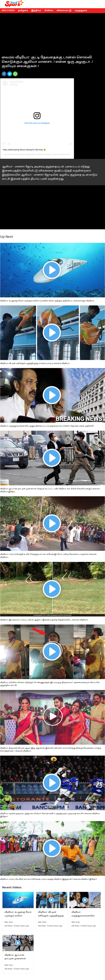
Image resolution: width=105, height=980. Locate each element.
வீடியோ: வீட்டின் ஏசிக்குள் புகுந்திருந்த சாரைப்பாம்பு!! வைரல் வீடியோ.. (35, 364)
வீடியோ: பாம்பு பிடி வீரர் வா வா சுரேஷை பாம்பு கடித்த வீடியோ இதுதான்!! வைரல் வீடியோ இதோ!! (49, 879)
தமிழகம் (23, 11)
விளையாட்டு (64, 11)
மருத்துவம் (81, 11)
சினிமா (49, 11)
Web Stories (8, 11)
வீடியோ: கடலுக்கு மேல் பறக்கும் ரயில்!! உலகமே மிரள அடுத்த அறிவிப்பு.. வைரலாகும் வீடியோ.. (48, 301)
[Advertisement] (52, 32)
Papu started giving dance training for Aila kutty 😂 (24, 150)
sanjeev (22, 154)
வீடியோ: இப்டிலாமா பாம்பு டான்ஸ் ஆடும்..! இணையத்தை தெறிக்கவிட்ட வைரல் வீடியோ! (44, 620)
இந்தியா (36, 11)
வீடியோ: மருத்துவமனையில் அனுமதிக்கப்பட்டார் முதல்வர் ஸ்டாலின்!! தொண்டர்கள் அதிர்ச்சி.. (47, 426)
